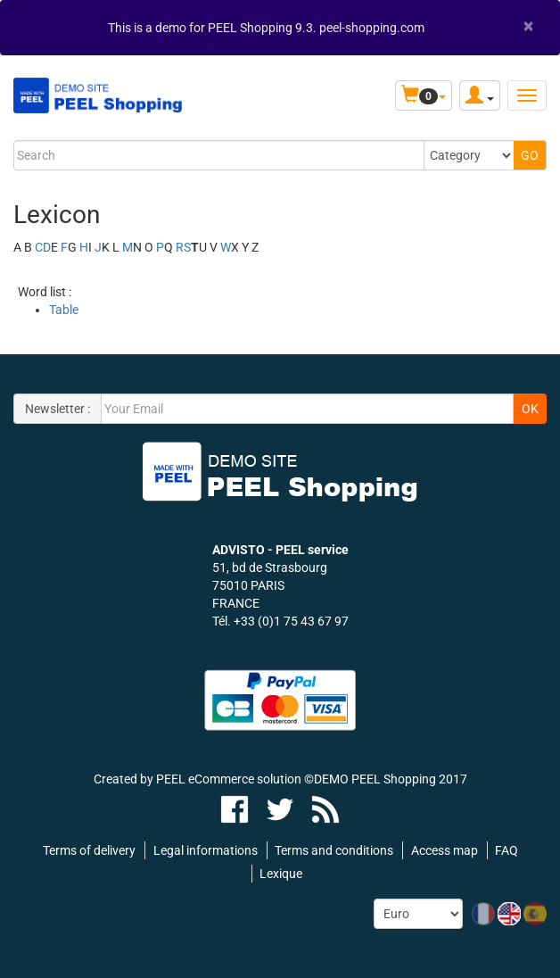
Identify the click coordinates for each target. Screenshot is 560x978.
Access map (445, 850)
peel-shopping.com (372, 28)
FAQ (506, 850)
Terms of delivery (89, 850)
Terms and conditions (334, 850)
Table (64, 310)
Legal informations (206, 850)
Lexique (281, 874)
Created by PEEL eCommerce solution (198, 779)
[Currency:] (418, 914)
